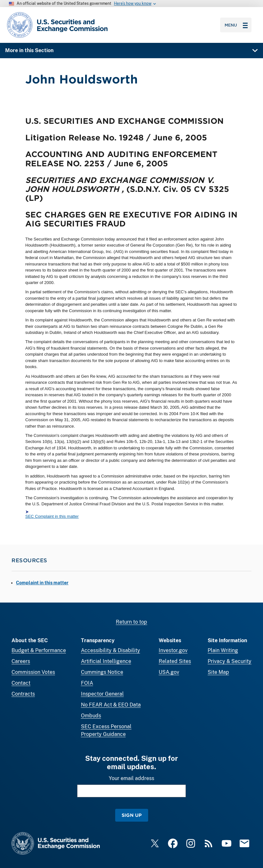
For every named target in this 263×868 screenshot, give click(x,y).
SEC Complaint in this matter (52, 516)
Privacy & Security (230, 661)
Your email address (131, 778)
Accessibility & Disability (111, 650)
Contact (21, 683)
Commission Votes (33, 672)
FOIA (87, 683)
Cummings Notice (102, 672)
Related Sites (175, 661)
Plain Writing (223, 650)
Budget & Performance (39, 650)
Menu (236, 25)
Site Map (218, 672)
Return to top (131, 622)
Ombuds (91, 716)
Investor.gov (173, 650)
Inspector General (102, 694)
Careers (21, 661)
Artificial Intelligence (106, 661)
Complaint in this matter (42, 583)
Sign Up (132, 815)
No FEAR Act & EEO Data (111, 705)
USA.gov (169, 672)
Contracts (23, 694)
